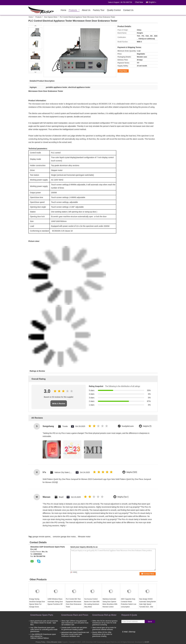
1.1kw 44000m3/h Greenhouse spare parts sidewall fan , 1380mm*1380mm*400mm (43, 636)
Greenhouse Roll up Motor (104, 615)
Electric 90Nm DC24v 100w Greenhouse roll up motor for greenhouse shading (102, 634)
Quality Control (114, 10)
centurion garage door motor (64, 537)
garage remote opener (42, 537)
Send (150, 622)
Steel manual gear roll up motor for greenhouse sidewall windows (104, 629)
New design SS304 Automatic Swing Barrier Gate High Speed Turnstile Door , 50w (148, 603)
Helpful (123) (132, 472)
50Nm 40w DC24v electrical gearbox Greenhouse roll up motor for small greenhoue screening (105, 623)
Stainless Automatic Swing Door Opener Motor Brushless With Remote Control (110, 603)
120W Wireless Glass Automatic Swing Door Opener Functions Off (55, 602)
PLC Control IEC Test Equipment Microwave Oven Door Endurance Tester (74, 603)
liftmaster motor (84, 537)
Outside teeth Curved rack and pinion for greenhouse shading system (74, 629)
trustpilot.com (128, 426)
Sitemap (132, 632)
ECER (147, 642)
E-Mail (125, 632)
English (153, 2)
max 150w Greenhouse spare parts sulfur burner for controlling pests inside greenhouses (44, 630)
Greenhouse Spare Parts (42, 615)
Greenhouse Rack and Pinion (75, 615)
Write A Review (59, 404)
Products (73, 10)
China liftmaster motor (54, 642)
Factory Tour (99, 10)
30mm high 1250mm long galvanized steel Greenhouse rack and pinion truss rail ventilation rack (75, 623)
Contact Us (128, 10)
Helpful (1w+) (123, 497)
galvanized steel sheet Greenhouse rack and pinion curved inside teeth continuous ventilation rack (75, 634)
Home (63, 10)
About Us (86, 10)
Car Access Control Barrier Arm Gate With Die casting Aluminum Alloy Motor (92, 603)
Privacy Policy (40, 642)
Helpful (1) (147, 426)
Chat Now (139, 2)
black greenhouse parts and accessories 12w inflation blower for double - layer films (44, 623)
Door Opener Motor (51, 17)
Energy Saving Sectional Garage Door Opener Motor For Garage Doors (37, 603)
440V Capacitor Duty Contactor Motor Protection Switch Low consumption (129, 603)
